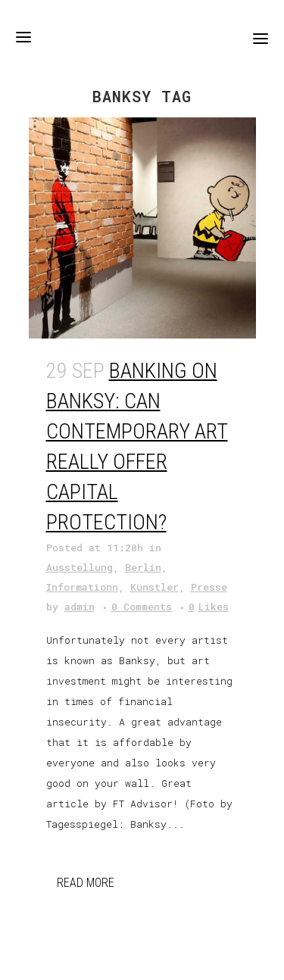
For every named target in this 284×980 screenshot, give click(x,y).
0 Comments (142, 607)
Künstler (154, 587)
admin (80, 607)
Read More (86, 883)
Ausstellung (80, 567)
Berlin (143, 567)
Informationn (82, 587)
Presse (209, 587)
